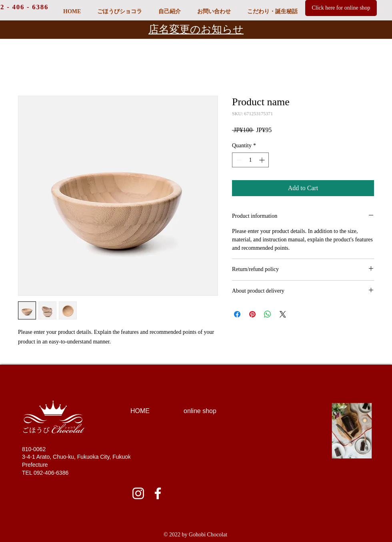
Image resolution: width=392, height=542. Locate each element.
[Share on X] (283, 314)
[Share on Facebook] (237, 314)
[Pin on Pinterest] (252, 314)
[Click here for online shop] (341, 8)
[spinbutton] (250, 160)
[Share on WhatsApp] (268, 314)
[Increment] (263, 160)
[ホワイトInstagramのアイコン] (138, 493)
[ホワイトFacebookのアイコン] (158, 493)
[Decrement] (238, 160)
